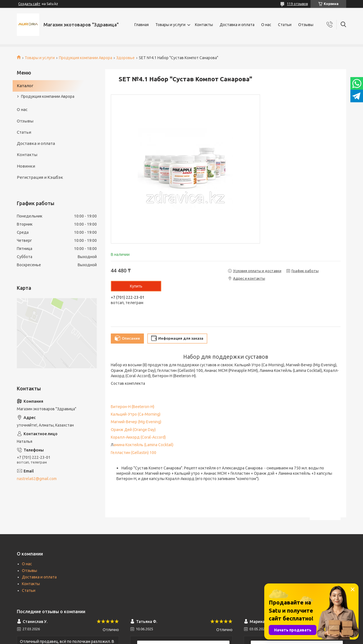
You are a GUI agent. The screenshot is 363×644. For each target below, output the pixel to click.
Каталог (25, 86)
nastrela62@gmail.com (37, 479)
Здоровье (125, 58)
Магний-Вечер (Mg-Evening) (136, 422)
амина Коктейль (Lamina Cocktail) (143, 445)
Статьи (285, 25)
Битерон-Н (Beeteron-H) (133, 407)
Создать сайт (29, 4)
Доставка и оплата (237, 25)
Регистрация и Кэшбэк (40, 177)
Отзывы (306, 25)
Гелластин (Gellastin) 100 (134, 453)
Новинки (26, 166)
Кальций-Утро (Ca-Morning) (136, 414)
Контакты (204, 25)
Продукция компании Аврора (86, 58)
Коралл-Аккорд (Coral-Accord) (138, 437)
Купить (136, 286)
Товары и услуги (170, 25)
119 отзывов (297, 4)
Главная (142, 25)
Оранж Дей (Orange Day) (133, 430)
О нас (266, 25)
